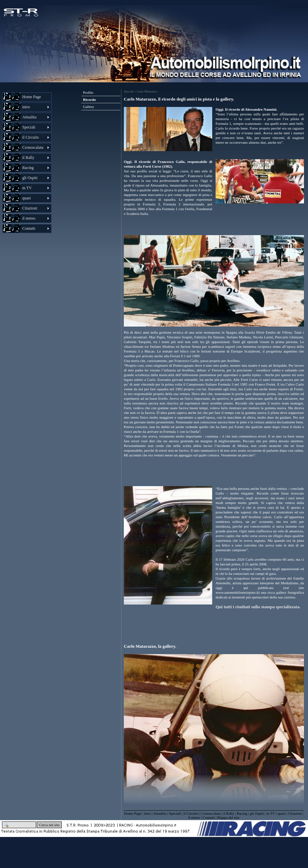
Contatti (209, 817)
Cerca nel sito (49, 825)
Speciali (175, 813)
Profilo (88, 92)
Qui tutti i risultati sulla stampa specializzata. (258, 607)
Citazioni (295, 813)
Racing (242, 813)
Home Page (32, 97)
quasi (282, 813)
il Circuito (191, 813)
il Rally (229, 813)
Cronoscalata (211, 813)
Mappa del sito (228, 817)
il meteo (194, 817)
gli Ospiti (257, 813)
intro (147, 813)
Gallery (89, 107)
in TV (271, 813)
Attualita (160, 813)
